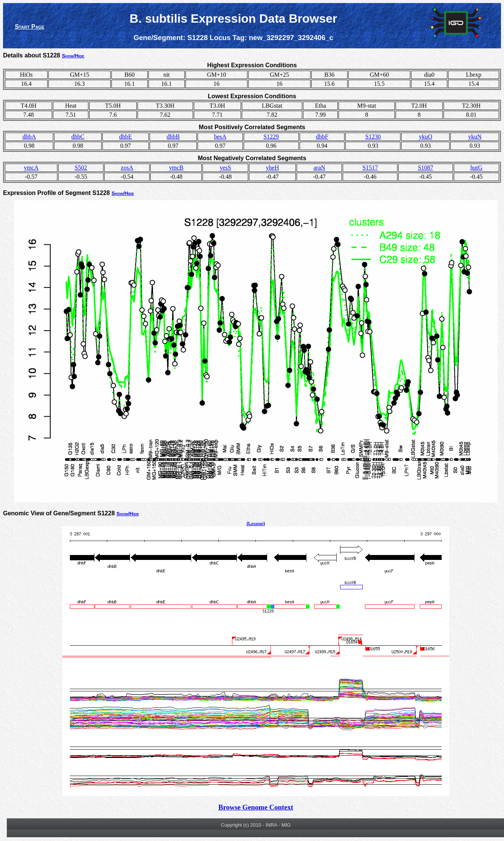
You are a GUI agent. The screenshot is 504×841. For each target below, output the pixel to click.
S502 (81, 168)
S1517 (370, 168)
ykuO (426, 137)
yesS (225, 168)
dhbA (29, 137)
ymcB (176, 168)
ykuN (475, 137)
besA (220, 137)
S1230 (373, 137)
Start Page (29, 27)
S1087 (426, 168)
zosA (127, 168)
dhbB (173, 137)
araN (319, 168)
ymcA (31, 168)
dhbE (125, 137)
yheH (273, 168)
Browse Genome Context (256, 807)
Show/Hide (73, 56)
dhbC (78, 137)
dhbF (322, 137)
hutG (476, 168)
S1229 (271, 137)
